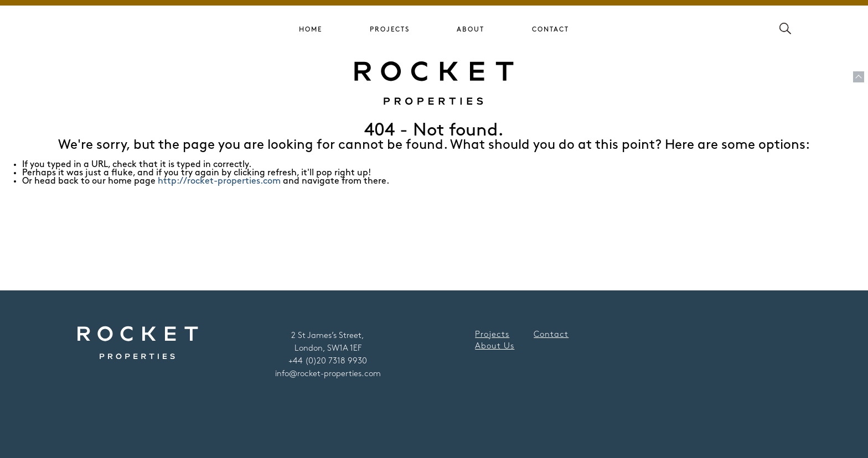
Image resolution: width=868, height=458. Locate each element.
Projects (390, 30)
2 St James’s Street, (328, 336)
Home (311, 30)
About (471, 30)
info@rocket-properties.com (328, 374)
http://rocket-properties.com (219, 181)
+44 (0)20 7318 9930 (328, 361)
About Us (495, 346)
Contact (551, 30)
